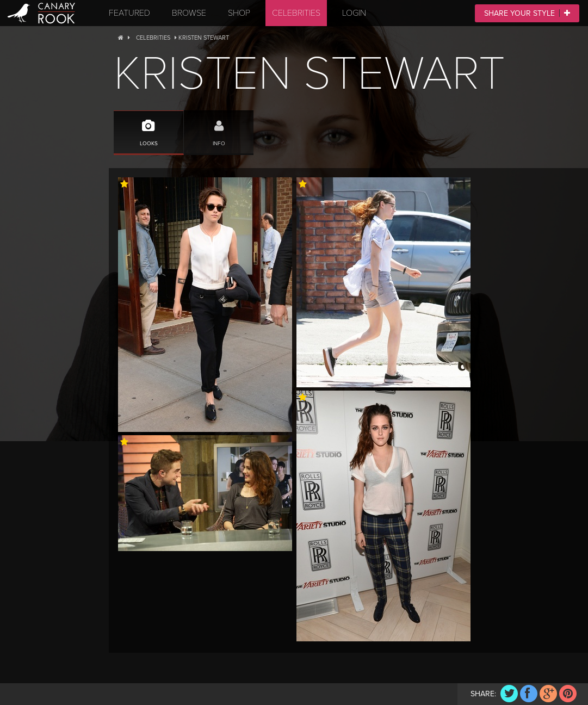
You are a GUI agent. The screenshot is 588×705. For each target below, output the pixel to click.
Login (354, 13)
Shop (239, 13)
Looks (148, 129)
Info (219, 129)
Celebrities (296, 13)
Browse (189, 13)
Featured (129, 13)
